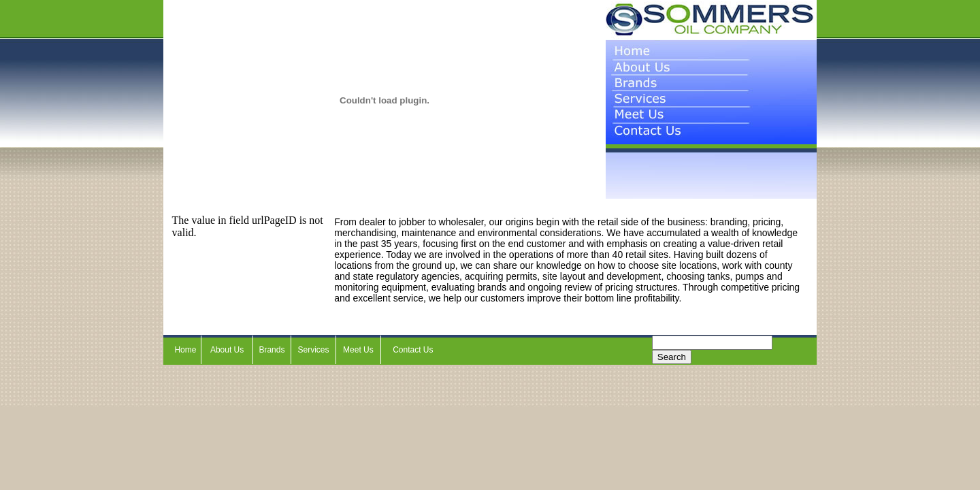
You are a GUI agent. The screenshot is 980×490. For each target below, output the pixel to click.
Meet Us (358, 350)
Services (314, 350)
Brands (272, 350)
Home (185, 350)
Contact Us (413, 350)
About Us (227, 350)
